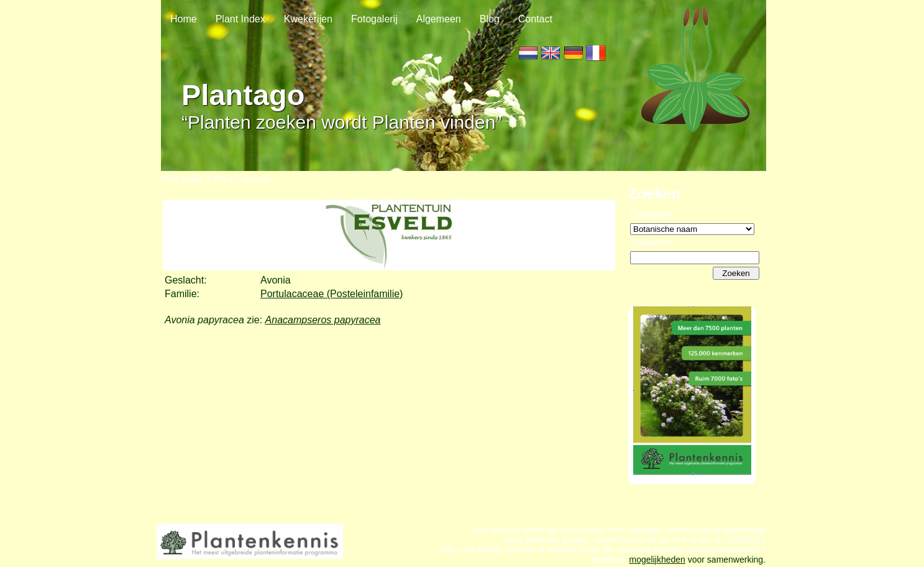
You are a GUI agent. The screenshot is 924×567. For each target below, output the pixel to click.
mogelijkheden (657, 560)
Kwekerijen (308, 19)
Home (184, 19)
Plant (223, 179)
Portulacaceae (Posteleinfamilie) (332, 294)
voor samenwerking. (725, 560)
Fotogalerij (374, 19)
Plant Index (240, 19)
